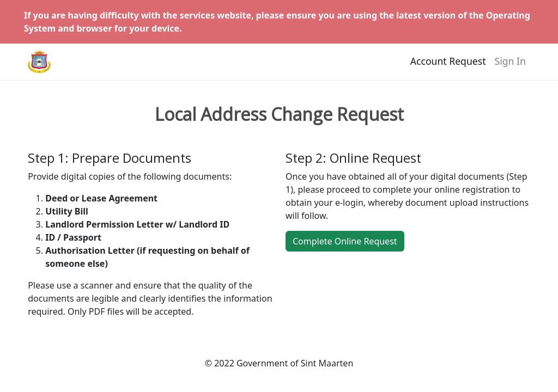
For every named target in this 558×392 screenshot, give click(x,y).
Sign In (510, 66)
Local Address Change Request (279, 114)
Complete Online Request (345, 241)
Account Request (448, 66)
